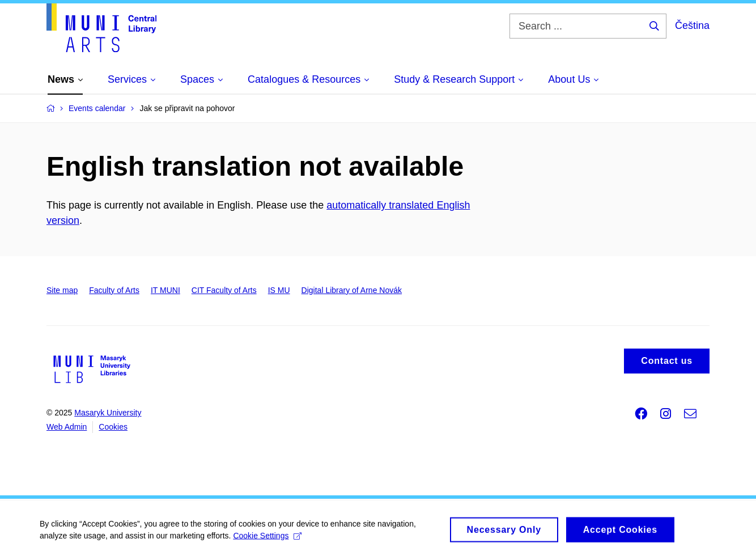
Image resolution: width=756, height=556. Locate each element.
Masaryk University (108, 413)
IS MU (279, 290)
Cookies (113, 427)
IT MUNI (165, 290)
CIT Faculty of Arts (224, 290)
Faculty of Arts (114, 290)
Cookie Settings (267, 540)
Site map (62, 290)
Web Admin (67, 427)
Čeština (692, 26)
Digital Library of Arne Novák (352, 290)
